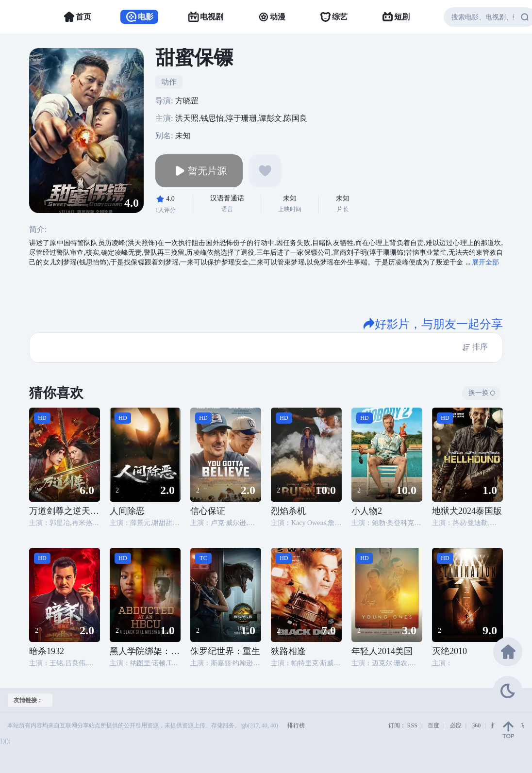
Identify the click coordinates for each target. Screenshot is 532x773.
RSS (412, 725)
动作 (169, 82)
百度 (433, 725)
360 (476, 725)
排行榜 (296, 725)
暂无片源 (199, 171)
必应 (456, 725)
